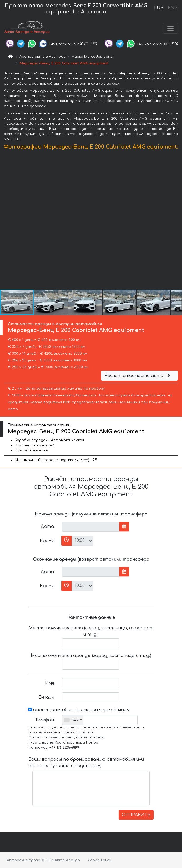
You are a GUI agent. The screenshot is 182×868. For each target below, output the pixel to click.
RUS (159, 8)
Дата (47, 527)
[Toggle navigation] (170, 28)
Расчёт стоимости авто (138, 376)
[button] (177, 221)
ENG (173, 8)
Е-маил (46, 697)
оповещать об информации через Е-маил (79, 710)
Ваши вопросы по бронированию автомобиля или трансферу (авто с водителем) (86, 763)
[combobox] (73, 720)
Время (47, 541)
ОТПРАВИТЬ (136, 815)
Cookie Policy (99, 860)
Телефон (44, 720)
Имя (49, 683)
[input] (91, 527)
